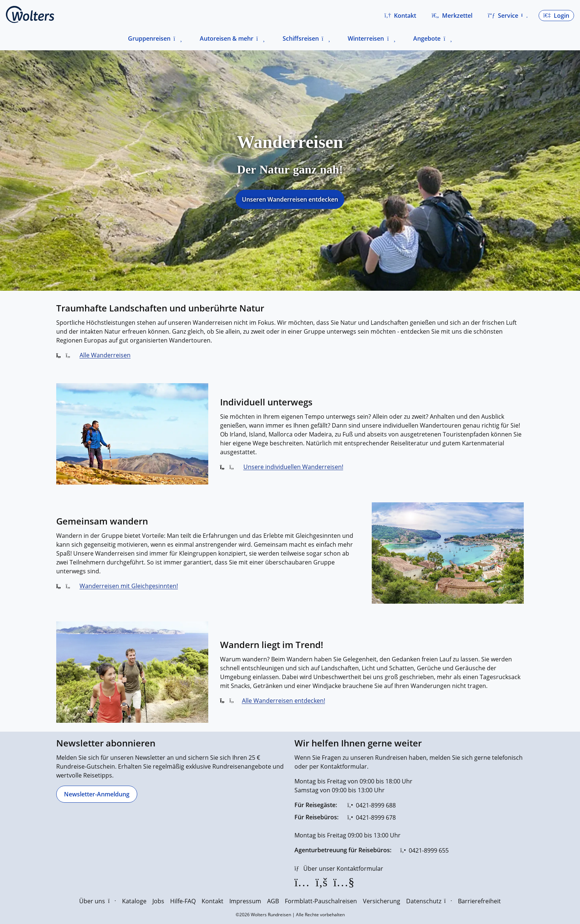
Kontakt (213, 901)
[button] (400, 16)
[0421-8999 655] (424, 850)
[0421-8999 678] (372, 817)
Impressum (245, 901)
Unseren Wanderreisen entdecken (290, 199)
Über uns (97, 901)
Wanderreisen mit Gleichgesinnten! (129, 586)
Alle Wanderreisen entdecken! (284, 701)
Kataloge (134, 901)
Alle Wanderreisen (105, 355)
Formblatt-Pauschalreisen (321, 901)
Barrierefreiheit (479, 901)
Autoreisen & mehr (227, 38)
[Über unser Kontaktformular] (339, 869)
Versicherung (382, 901)
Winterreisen (366, 38)
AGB (273, 901)
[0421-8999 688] (372, 805)
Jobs (158, 901)
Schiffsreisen (301, 38)
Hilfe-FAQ (183, 901)
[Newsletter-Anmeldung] (97, 794)
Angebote (427, 38)
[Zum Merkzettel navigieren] (452, 16)
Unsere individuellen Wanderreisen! (293, 467)
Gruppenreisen (149, 38)
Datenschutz (429, 901)
